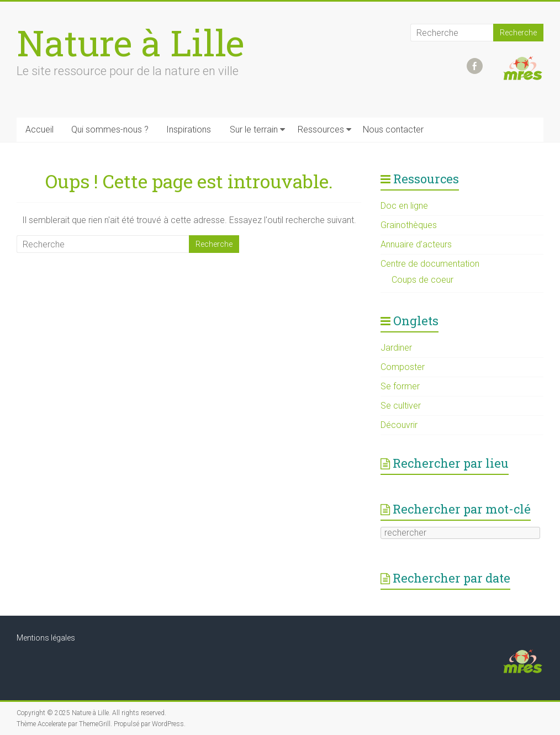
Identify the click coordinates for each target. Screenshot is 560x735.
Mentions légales (46, 638)
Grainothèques (409, 225)
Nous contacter (393, 129)
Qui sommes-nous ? (110, 129)
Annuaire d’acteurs (416, 244)
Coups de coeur (422, 280)
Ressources (321, 129)
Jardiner (396, 348)
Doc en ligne (404, 206)
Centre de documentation (430, 264)
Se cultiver (401, 406)
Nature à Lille (131, 43)
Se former (400, 386)
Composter (403, 367)
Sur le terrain (254, 129)
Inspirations (189, 129)
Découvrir (399, 425)
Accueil (39, 129)
